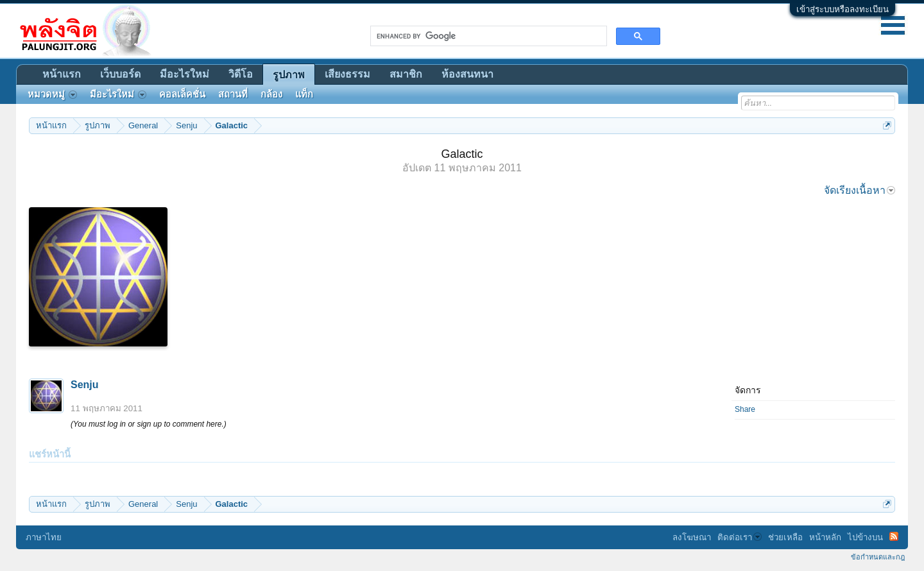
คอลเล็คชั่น (182, 94)
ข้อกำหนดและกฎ (878, 557)
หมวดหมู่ (52, 94)
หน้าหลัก (825, 537)
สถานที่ (233, 94)
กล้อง (271, 94)
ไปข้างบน (865, 537)
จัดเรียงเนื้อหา (860, 190)
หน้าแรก (62, 74)
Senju (85, 385)
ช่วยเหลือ (785, 537)
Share (745, 409)
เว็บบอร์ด (120, 74)
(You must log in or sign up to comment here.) (149, 424)
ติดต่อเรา (740, 537)
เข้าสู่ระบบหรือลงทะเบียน (843, 9)
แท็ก (304, 94)
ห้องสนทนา (467, 74)
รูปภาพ (289, 75)
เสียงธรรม (347, 74)
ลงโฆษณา (692, 537)
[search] (487, 36)
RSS (894, 536)
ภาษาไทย (44, 537)
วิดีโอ (241, 74)
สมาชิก (406, 74)
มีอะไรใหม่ (184, 74)
